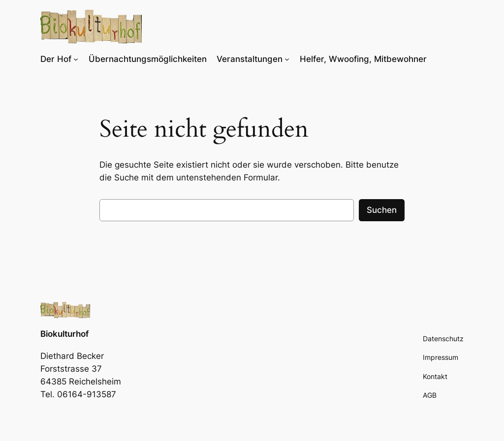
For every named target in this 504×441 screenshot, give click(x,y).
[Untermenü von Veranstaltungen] (287, 59)
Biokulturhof (64, 334)
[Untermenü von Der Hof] (76, 59)
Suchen (382, 210)
